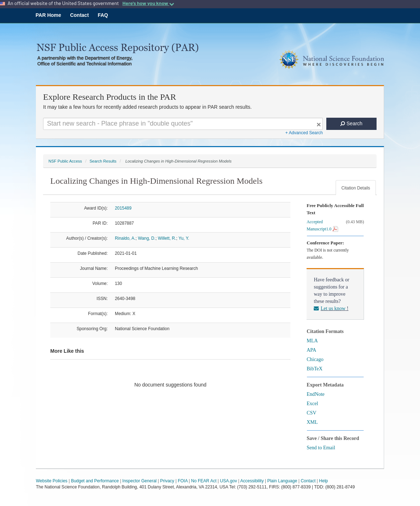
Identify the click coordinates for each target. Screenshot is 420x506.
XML (312, 422)
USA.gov (228, 481)
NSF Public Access (65, 161)
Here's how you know (148, 3)
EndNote (316, 394)
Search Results (103, 161)
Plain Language (282, 481)
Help (324, 481)
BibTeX (314, 369)
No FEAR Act (204, 481)
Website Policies (52, 481)
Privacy (167, 481)
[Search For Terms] (183, 124)
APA (311, 350)
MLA (312, 341)
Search (351, 123)
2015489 (123, 208)
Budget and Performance (95, 481)
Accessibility (252, 481)
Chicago (315, 359)
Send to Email (321, 448)
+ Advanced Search (304, 133)
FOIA (183, 481)
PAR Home (48, 15)
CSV (311, 413)
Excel (312, 404)
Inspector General (139, 481)
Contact (79, 15)
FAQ (103, 15)
